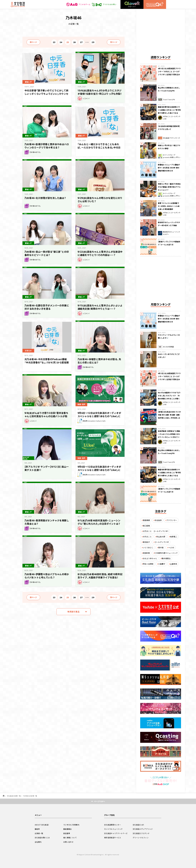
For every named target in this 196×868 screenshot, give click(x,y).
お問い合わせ (68, 842)
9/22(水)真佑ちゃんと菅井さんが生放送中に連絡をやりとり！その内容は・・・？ (100, 253)
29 (93, 42)
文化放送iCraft (138, 825)
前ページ (33, 42)
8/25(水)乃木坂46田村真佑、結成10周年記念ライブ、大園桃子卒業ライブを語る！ (100, 576)
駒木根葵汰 (166, 558)
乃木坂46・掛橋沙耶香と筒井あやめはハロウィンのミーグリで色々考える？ (47, 146)
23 (54, 42)
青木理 (161, 547)
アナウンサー (172, 520)
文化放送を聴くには (42, 838)
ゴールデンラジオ (162, 542)
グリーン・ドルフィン (141, 838)
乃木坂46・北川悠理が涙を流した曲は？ (45, 198)
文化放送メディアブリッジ (143, 829)
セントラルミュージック (113, 829)
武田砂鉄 (146, 553)
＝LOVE (171, 547)
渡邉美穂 (146, 520)
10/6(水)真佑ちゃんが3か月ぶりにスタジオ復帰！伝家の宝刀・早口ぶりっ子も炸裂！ (100, 92)
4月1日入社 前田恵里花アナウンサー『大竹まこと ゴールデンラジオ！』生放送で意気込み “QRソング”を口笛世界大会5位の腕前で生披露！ (169, 74)
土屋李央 (174, 564)
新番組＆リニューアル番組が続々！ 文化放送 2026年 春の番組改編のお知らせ (169, 168)
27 (81, 42)
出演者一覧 (39, 833)
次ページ (114, 42)
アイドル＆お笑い (104, 4)
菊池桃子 (146, 542)
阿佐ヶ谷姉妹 (148, 564)
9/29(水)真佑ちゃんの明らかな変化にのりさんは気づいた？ (100, 200)
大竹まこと (147, 537)
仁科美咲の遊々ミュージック (166, 553)
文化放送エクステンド (141, 833)
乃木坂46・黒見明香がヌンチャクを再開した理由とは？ (47, 522)
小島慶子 (162, 564)
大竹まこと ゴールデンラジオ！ (156, 531)
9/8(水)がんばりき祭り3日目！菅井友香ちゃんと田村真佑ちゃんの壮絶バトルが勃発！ (46, 416)
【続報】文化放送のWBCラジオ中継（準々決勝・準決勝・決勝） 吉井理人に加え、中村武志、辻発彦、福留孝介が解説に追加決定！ (169, 418)
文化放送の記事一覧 (14, 796)
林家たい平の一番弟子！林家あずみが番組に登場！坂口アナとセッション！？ (169, 187)
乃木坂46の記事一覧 (30, 796)
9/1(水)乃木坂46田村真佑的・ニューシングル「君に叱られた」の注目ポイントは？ (99, 522)
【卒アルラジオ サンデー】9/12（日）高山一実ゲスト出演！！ (47, 468)
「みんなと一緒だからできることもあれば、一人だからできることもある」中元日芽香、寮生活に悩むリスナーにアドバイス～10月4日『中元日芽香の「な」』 (100, 149)
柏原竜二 (174, 537)
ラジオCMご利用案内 (71, 825)
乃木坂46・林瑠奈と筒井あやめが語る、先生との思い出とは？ (99, 361)
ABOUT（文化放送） (42, 825)
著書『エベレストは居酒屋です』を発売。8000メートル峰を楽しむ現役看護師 (169, 206)
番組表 (37, 829)
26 (75, 42)
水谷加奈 (158, 520)
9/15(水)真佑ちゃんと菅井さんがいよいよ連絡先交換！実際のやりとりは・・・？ (100, 307)
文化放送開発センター (112, 825)
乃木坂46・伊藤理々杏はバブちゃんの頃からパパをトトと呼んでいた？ (47, 576)
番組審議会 (68, 829)
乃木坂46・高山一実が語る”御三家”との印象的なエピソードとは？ (47, 253)
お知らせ (28, 351)
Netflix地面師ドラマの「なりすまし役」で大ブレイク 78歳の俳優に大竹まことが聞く (169, 396)
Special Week (26, 458)
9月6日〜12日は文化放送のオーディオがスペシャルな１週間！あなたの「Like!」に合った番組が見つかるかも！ (99, 416)
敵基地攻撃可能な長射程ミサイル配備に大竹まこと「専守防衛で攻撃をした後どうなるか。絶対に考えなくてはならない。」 (169, 113)
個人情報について (70, 838)
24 (61, 42)
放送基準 (67, 833)
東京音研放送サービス (112, 838)
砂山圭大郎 (161, 537)
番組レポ (28, 82)
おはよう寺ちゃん (150, 558)
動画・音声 (81, 404)
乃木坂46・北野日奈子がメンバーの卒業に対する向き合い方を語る (47, 307)
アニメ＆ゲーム (78, 4)
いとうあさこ (148, 547)
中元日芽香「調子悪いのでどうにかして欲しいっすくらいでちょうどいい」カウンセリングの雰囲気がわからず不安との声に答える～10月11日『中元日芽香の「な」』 (46, 95)
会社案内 (38, 842)
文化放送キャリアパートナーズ (116, 833)
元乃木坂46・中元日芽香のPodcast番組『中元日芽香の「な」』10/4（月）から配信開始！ (47, 362)
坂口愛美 (146, 526)
